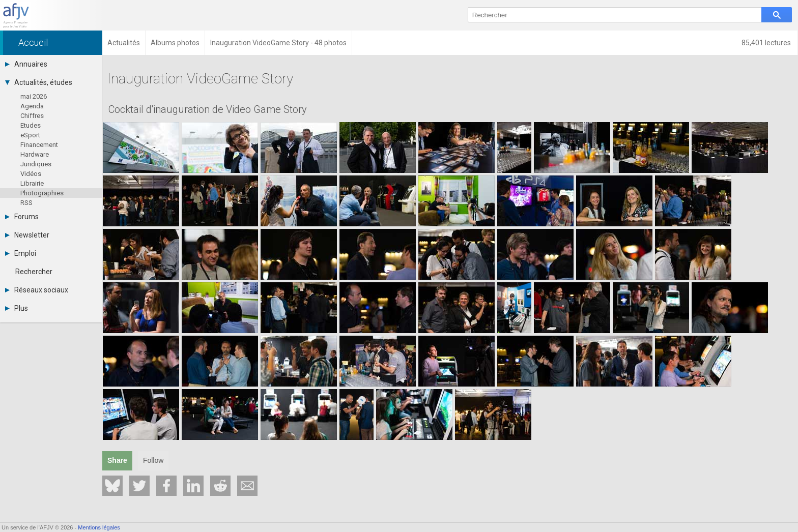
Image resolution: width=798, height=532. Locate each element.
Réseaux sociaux (37, 290)
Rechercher (34, 272)
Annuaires (26, 64)
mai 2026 (34, 96)
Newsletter (27, 235)
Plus (17, 308)
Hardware (35, 154)
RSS (26, 203)
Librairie (32, 183)
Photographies (42, 193)
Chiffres (32, 116)
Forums (22, 217)
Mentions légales (99, 527)
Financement (39, 145)
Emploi (21, 253)
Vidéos (31, 174)
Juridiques (36, 164)
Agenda (32, 106)
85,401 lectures (767, 43)
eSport (30, 135)
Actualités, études (39, 82)
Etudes (31, 125)
